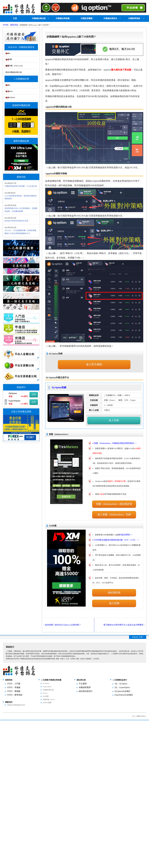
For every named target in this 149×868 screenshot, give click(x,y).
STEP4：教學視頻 (13, 684)
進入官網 (114, 416)
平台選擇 (82, 675)
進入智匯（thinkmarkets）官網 (114, 507)
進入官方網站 (94, 362)
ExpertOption (17, 97)
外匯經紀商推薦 (63, 18)
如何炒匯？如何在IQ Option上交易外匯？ (65, 616)
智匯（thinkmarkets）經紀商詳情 (114, 498)
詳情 (34, 395)
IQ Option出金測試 (121, 681)
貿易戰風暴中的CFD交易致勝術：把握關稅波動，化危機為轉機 (21, 210)
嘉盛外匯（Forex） (49, 691)
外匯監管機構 (87, 18)
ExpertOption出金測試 (122, 684)
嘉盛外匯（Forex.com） (22, 64)
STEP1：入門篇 (12, 675)
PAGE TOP (138, 628)
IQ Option (16, 91)
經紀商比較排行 (84, 681)
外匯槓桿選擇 (83, 678)
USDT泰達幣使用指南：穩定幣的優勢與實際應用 (21, 198)
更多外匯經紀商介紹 (20, 71)
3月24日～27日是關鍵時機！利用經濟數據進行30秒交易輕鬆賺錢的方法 (21, 232)
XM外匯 (15, 57)
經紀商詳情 (114, 583)
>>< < (116, 438)
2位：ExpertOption (121, 678)
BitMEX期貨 (47, 694)
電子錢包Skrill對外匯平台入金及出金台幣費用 (121, 616)
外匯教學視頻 (134, 18)
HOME (5, 24)
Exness (14, 50)
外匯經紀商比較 (39, 18)
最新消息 (12, 24)
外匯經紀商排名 (110, 18)
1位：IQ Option (120, 675)
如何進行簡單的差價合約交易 (16, 221)
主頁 (15, 18)
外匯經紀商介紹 (48, 681)
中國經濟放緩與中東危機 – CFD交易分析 (21, 186)
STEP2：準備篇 (12, 678)
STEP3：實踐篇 (12, 681)
